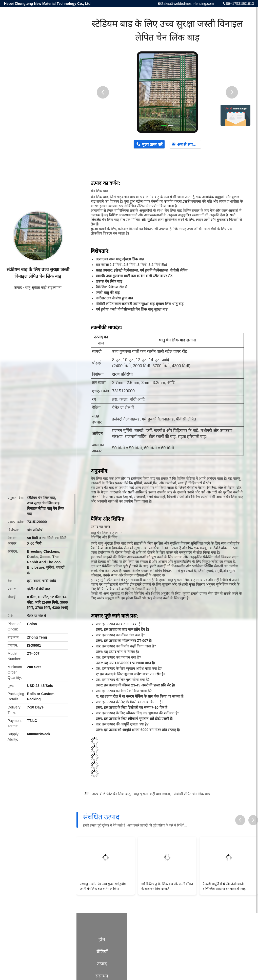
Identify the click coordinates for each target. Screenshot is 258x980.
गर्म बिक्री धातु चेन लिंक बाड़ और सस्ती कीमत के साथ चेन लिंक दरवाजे (167, 886)
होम (102, 939)
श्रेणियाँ (102, 952)
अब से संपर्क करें (189, 145)
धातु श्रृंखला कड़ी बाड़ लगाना (43, 287)
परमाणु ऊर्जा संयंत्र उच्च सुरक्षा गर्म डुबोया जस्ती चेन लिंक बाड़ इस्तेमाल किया (103, 886)
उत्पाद (18, 287)
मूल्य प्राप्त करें (152, 145)
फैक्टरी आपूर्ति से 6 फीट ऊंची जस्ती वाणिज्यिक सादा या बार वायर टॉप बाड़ (224, 886)
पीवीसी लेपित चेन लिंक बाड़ (192, 794)
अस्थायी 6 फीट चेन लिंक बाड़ (111, 794)
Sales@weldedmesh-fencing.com (187, 4)
